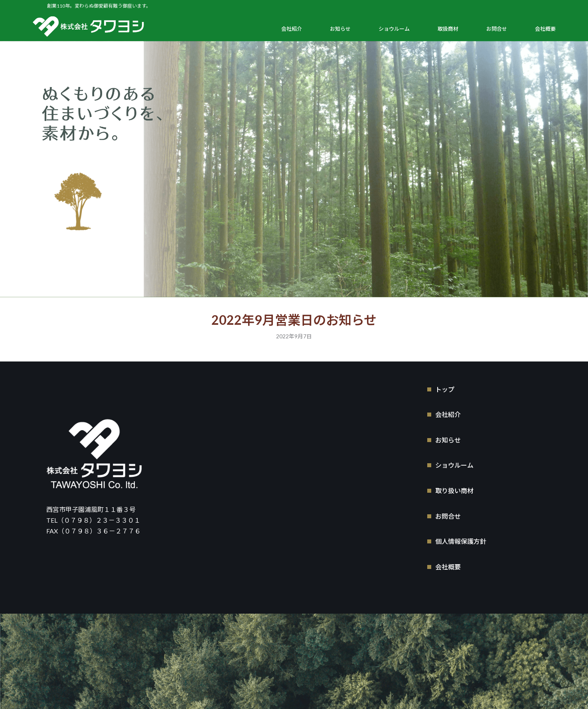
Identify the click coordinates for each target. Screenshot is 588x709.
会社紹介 (292, 29)
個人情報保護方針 (461, 541)
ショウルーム (394, 29)
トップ (445, 389)
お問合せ (497, 29)
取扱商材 (448, 29)
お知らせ (340, 29)
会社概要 (545, 29)
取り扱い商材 (454, 490)
